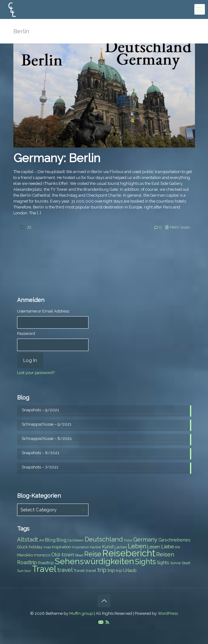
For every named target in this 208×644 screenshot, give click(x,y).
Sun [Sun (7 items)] (20, 571)
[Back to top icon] (104, 601)
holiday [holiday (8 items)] (36, 547)
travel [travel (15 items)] (65, 570)
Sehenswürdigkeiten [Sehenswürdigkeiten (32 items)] (94, 561)
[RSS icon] (107, 622)
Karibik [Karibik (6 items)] (96, 547)
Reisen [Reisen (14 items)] (165, 554)
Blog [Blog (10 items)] (50, 540)
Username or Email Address (43, 311)
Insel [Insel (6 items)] (47, 547)
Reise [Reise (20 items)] (93, 554)
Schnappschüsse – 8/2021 (47, 438)
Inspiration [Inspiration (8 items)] (61, 547)
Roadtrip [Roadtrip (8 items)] (46, 563)
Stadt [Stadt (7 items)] (186, 563)
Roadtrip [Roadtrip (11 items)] (27, 562)
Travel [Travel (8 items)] (79, 571)
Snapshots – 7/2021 (40, 467)
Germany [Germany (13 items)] (145, 539)
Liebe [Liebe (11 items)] (167, 547)
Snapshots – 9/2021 (40, 410)
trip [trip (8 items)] (119, 571)
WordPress (168, 613)
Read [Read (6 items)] (79, 555)
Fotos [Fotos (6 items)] (128, 540)
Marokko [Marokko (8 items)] (25, 555)
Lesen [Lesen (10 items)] (154, 547)
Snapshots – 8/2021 (41, 453)
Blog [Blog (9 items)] (61, 540)
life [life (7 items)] (177, 547)
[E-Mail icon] (101, 622)
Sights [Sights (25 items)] (145, 562)
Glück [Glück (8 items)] (23, 547)
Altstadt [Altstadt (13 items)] (28, 539)
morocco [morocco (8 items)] (42, 555)
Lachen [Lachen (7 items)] (121, 547)
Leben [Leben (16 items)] (137, 546)
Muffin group (81, 613)
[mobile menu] (200, 9)
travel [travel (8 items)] (91, 571)
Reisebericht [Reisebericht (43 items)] (129, 553)
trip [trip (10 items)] (111, 570)
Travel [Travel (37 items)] (44, 569)
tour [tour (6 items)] (28, 571)
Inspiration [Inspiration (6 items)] (81, 547)
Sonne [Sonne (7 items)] (175, 563)
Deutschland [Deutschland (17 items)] (104, 539)
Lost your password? (36, 373)
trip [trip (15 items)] (102, 570)
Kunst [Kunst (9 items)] (108, 547)
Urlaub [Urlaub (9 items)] (130, 570)
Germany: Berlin (57, 158)
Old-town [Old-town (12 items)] (63, 555)
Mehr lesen (180, 227)
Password (26, 333)
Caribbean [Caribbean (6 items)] (76, 540)
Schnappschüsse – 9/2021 (47, 424)
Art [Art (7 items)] (42, 540)
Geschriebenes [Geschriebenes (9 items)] (174, 540)
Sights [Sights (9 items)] (163, 563)
